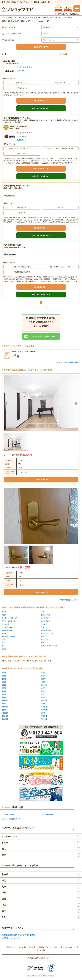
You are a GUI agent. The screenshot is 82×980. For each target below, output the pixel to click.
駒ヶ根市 (44, 685)
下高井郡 (44, 716)
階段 (42, 636)
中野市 (4, 688)
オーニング (5, 624)
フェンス (44, 624)
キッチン (5, 612)
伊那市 (4, 685)
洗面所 (4, 615)
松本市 (43, 673)
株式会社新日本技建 (12, 245)
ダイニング (45, 640)
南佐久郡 (28, 18)
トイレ (43, 612)
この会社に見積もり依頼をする (41, 108)
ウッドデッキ (45, 618)
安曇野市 (5, 701)
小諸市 (43, 682)
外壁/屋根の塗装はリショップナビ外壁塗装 (18, 935)
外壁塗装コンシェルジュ (11, 938)
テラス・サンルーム (8, 621)
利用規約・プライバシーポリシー (49, 947)
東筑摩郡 (44, 710)
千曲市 (4, 697)
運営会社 (32, 947)
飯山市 (4, 691)
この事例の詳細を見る (41, 479)
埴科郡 (43, 713)
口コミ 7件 (21, 71)
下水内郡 (44, 719)
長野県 (10, 18)
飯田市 (4, 679)
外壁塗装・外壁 (46, 630)
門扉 (42, 627)
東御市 (43, 697)
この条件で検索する (41, 47)
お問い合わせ (10, 947)
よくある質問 (22, 947)
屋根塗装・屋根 (7, 630)
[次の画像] (76, 403)
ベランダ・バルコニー (9, 627)
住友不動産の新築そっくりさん (17, 118)
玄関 (3, 640)
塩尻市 (4, 694)
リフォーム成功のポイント (12, 819)
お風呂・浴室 (45, 615)
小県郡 (4, 704)
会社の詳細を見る (41, 101)
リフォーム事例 (8, 815)
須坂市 (4, 682)
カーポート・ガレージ (9, 618)
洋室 (3, 643)
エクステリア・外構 (8, 636)
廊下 (3, 646)
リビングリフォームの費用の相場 (67, 362)
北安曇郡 (5, 713)
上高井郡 (5, 716)
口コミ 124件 (22, 137)
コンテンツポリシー (70, 947)
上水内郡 (5, 719)
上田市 (4, 676)
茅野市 (43, 691)
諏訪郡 (43, 704)
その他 (4, 649)
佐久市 (43, 694)
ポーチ (4, 633)
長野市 (4, 673)
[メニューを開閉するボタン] (77, 9)
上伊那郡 (5, 707)
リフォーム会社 (48, 815)
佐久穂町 (19, 18)
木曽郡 (4, 710)
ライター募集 (41, 950)
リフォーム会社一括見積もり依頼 (41, 336)
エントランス (45, 621)
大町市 (43, 688)
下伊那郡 (44, 707)
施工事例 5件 (21, 140)
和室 (42, 643)
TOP (3, 18)
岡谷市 (43, 676)
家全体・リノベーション (49, 646)
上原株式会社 (9, 61)
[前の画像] (6, 403)
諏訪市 (43, 679)
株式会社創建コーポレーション (17, 186)
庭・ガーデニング (47, 633)
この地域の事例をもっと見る (68, 600)
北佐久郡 (44, 701)
